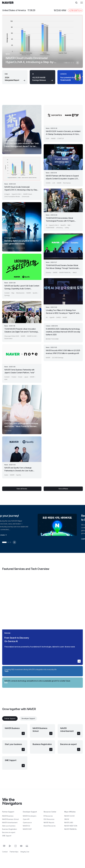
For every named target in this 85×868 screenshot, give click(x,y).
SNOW (67, 819)
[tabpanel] (42, 747)
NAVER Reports (49, 822)
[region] (42, 621)
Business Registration (42, 744)
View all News (63, 489)
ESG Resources (49, 819)
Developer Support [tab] (28, 719)
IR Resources (48, 816)
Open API (26, 819)
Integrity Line (25, 852)
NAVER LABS (69, 822)
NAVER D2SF (27, 829)
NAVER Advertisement (67, 730)
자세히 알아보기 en (79, 661)
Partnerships (14, 852)
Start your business (13, 744)
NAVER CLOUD (69, 816)
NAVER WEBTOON (71, 826)
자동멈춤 (78, 63)
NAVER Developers (30, 816)
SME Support (11, 760)
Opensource (27, 822)
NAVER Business (12, 728)
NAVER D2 (26, 826)
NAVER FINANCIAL (71, 829)
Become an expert (68, 744)
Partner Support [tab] (10, 719)
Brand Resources (50, 826)
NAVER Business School (40, 730)
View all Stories (22, 489)
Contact (5, 852)
